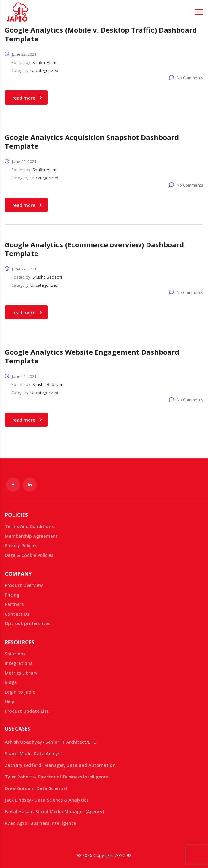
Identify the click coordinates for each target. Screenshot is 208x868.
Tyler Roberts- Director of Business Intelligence (57, 777)
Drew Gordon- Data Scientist (36, 788)
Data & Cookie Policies (29, 555)
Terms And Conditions (29, 526)
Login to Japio (20, 692)
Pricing (12, 595)
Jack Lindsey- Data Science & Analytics (47, 800)
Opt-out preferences (27, 624)
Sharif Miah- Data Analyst (34, 754)
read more (27, 98)
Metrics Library (21, 673)
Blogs (11, 682)
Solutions (15, 654)
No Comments (186, 78)
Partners (14, 604)
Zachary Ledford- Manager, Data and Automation (60, 765)
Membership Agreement (31, 536)
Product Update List (27, 711)
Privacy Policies (21, 546)
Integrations (19, 663)
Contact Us (17, 614)
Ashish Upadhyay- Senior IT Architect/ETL (50, 742)
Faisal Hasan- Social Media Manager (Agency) (54, 812)
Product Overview (24, 585)
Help (10, 701)
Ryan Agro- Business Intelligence (40, 823)
